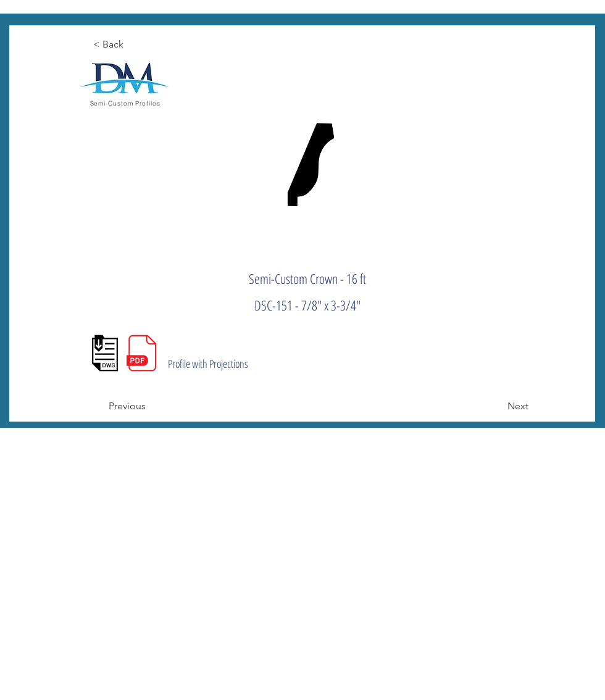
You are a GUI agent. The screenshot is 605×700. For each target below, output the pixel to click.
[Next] (498, 406)
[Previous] (149, 406)
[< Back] (134, 44)
